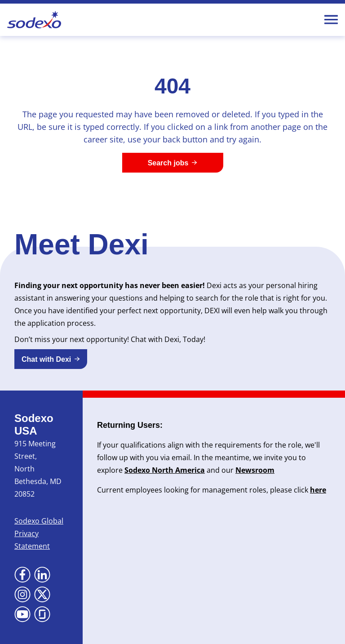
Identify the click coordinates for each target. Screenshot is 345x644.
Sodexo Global (39, 521)
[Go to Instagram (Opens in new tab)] (22, 595)
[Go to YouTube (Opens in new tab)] (22, 614)
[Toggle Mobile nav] (331, 20)
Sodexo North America (165, 470)
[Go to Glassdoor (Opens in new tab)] (42, 614)
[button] (51, 359)
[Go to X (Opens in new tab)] (42, 595)
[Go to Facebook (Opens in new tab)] (22, 575)
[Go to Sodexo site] (34, 20)
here (318, 490)
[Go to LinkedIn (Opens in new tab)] (42, 575)
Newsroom (255, 470)
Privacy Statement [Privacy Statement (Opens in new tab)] (32, 540)
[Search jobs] (173, 163)
